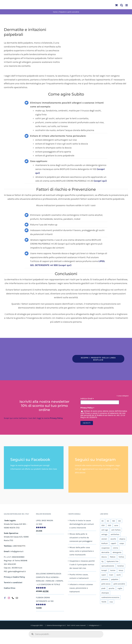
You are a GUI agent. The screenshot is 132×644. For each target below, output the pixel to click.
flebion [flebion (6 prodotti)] (113, 557)
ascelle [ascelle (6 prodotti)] (113, 539)
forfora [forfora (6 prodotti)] (121, 557)
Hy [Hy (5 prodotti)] (102, 561)
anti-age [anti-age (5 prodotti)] (105, 530)
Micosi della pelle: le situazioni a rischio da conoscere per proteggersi (81, 538)
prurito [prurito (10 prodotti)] (112, 588)
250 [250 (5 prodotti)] (103, 525)
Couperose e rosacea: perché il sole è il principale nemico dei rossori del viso (82, 565)
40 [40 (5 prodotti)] (102, 521)
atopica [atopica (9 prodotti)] (122, 539)
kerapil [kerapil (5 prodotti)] (104, 570)
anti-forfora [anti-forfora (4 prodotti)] (116, 530)
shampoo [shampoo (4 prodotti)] (105, 593)
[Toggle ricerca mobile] (122, 5)
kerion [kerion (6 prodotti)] (113, 570)
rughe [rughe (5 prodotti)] (120, 588)
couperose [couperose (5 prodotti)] (106, 548)
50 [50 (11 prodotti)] (108, 521)
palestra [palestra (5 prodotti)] (105, 579)
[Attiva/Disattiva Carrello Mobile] (116, 5)
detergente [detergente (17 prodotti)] (117, 552)
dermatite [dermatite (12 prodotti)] (105, 552)
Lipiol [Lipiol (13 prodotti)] (104, 575)
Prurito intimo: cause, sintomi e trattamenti (79, 576)
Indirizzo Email (87, 399)
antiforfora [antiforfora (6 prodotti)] (115, 534)
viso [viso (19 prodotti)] (111, 602)
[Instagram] (9, 598)
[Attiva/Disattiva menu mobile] (127, 5)
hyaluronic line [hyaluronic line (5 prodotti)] (113, 561)
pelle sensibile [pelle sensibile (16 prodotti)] (119, 584)
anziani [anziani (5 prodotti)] (104, 539)
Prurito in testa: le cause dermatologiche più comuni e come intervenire (82, 524)
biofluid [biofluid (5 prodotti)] (104, 543)
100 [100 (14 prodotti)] (114, 521)
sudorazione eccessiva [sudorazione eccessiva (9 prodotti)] (110, 597)
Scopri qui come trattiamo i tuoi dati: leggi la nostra (33, 418)
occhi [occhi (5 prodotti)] (119, 575)
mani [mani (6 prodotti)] (111, 575)
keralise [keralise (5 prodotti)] (121, 566)
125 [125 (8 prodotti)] (119, 521)
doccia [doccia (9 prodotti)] (104, 557)
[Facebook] (5, 598)
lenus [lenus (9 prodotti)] (121, 570)
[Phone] (13, 598)
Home (55, 12)
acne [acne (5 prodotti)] (116, 525)
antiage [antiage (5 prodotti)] (104, 534)
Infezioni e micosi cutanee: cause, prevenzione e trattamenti (81, 588)
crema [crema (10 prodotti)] (115, 548)
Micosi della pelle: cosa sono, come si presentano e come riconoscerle (82, 551)
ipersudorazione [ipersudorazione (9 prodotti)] (108, 566)
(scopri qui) (100, 181)
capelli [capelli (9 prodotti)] (114, 543)
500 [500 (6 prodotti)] (109, 525)
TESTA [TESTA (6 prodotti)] (104, 602)
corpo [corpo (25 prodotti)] (122, 543)
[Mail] (17, 598)
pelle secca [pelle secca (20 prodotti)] (106, 584)
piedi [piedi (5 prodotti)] (103, 588)
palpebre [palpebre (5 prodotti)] (115, 579)
